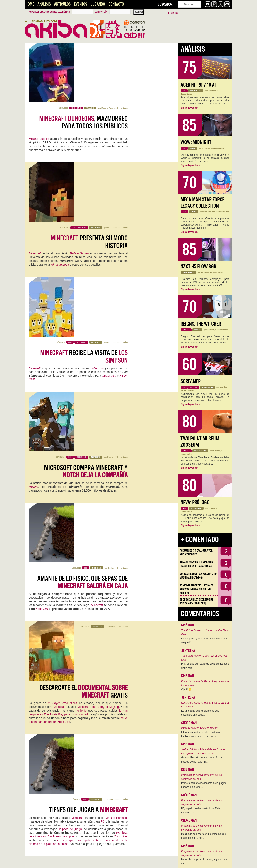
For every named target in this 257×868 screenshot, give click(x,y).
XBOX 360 (109, 201)
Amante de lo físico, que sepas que (82, 302)
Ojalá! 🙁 (186, 689)
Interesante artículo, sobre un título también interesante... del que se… (200, 734)
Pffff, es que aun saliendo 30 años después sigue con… (205, 666)
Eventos (81, 4)
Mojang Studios (39, 79)
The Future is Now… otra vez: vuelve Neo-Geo (196, 552)
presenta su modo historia (89, 122)
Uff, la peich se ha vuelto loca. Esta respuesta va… (201, 810)
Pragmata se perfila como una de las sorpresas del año (201, 777)
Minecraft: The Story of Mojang (98, 377)
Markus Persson (116, 428)
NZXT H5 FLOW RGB (198, 267)
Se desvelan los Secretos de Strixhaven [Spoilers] (196, 601)
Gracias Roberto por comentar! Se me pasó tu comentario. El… (202, 760)
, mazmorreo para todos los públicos (83, 63)
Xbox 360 (42, 328)
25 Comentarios (121, 410)
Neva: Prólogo (195, 502)
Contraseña (101, 12)
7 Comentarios (122, 228)
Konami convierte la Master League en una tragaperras (196, 564)
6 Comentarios (122, 287)
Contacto (116, 4)
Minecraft (35, 134)
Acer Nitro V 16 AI (198, 85)
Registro (173, 13)
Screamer (191, 381)
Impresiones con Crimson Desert (199, 728)
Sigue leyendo (191, 108)
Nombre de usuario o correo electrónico (49, 12)
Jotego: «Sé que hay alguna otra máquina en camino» (198, 576)
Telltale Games (79, 134)
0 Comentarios (122, 108)
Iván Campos (209, 212)
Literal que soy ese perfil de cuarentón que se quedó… (205, 641)
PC (103, 432)
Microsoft (35, 194)
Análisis (44, 4)
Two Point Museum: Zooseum (200, 442)
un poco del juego (70, 439)
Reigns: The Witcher (201, 324)
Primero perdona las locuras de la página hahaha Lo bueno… (204, 785)
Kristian (111, 287)
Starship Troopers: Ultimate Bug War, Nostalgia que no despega (196, 589)
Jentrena (212, 91)
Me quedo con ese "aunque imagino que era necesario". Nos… (203, 836)
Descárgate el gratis (84, 362)
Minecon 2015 (60, 145)
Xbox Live (120, 447)
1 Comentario (122, 347)
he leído (81, 381)
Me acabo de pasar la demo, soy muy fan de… (204, 861)
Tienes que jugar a (88, 420)
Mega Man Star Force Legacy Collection (202, 203)
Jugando (98, 4)
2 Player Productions (63, 373)
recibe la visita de (84, 182)
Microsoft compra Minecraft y (86, 242)
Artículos (62, 4)
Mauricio (111, 108)
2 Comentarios (122, 48)
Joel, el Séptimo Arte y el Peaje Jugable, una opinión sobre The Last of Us (203, 752)
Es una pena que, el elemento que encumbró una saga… (200, 713)
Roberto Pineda (108, 48)
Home (30, 4)
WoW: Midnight (196, 142)
